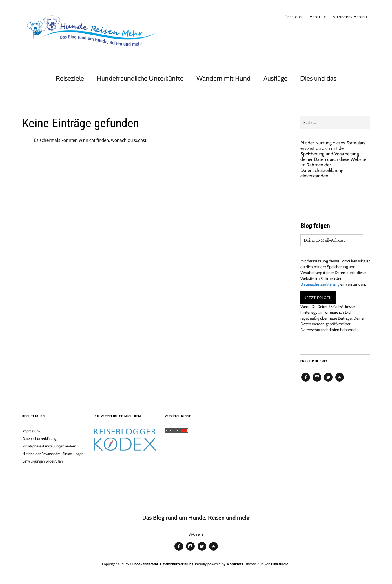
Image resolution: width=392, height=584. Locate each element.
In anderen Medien (349, 17)
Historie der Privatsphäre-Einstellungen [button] (53, 454)
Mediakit (318, 17)
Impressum (31, 431)
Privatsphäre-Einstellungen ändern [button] (49, 446)
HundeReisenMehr (144, 564)
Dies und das (318, 78)
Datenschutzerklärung (322, 170)
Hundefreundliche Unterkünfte (140, 78)
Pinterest (340, 381)
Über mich (294, 17)
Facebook (306, 381)
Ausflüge (275, 78)
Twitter (328, 381)
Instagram (317, 381)
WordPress (235, 564)
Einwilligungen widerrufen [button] (43, 461)
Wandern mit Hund (224, 78)
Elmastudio (280, 564)
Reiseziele (70, 78)
